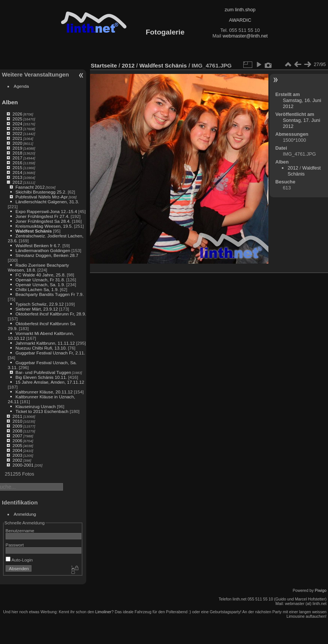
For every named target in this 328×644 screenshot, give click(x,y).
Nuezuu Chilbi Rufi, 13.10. (41, 348)
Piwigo (321, 590)
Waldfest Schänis (34, 231)
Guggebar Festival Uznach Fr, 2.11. (50, 353)
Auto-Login (19, 560)
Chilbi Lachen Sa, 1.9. (37, 289)
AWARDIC (240, 20)
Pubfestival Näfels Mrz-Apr (41, 197)
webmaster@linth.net (245, 36)
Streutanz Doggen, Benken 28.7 (47, 255)
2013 (17, 177)
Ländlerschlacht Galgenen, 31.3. (47, 202)
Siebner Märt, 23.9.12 (37, 309)
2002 (17, 460)
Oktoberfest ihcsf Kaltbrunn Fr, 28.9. (51, 314)
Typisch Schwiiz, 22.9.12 (40, 304)
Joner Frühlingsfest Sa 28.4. (43, 221)
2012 (17, 182)
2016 (17, 163)
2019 (17, 148)
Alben (10, 102)
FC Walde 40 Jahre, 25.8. (40, 275)
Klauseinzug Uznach (35, 406)
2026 (17, 114)
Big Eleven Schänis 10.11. (41, 377)
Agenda (22, 86)
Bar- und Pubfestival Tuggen (43, 372)
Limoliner (103, 612)
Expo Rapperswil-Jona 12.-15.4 (46, 211)
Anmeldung (25, 514)
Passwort (15, 545)
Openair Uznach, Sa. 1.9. (40, 284)
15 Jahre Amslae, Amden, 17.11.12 (50, 382)
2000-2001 (23, 465)
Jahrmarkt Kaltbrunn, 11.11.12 (45, 343)
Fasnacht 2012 (30, 187)
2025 (17, 119)
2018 (17, 153)
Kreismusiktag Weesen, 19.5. (44, 226)
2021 (17, 138)
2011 (17, 416)
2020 (17, 143)
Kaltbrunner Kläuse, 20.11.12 (44, 392)
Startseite (104, 65)
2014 (17, 172)
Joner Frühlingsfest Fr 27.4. (42, 216)
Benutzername (20, 531)
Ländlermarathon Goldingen (43, 250)
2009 (17, 426)
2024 (17, 124)
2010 (17, 421)
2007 (17, 436)
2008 (17, 431)
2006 (17, 441)
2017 (17, 158)
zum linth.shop (240, 10)
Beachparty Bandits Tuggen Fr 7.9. (49, 294)
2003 (17, 455)
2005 (17, 445)
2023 (17, 128)
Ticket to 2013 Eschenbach (42, 411)
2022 (17, 133)
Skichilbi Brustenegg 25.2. (41, 192)
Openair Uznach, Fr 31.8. (40, 280)
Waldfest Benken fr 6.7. (38, 245)
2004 (17, 450)
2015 (17, 167)
